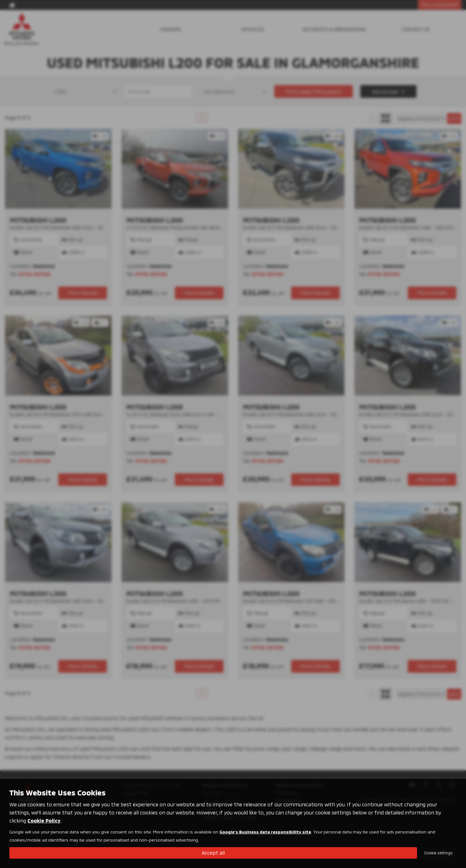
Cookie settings (438, 853)
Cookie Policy (44, 821)
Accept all (213, 853)
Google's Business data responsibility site (265, 832)
